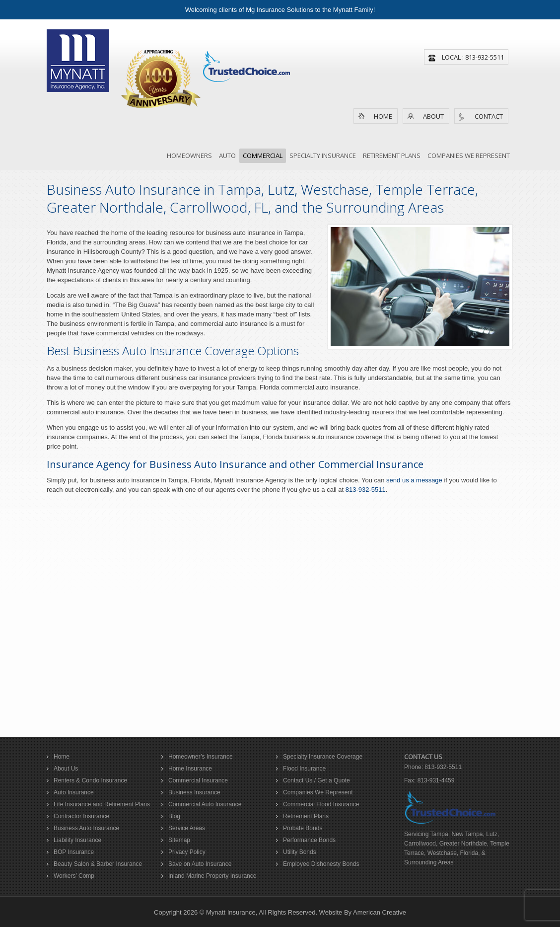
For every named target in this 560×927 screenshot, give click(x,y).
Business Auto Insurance (86, 828)
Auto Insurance (74, 792)
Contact (489, 116)
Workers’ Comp (74, 876)
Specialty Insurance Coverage (323, 757)
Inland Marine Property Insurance (212, 876)
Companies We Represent (318, 792)
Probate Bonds (303, 828)
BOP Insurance (74, 852)
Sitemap (179, 840)
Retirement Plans (306, 816)
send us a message (414, 480)
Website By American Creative (363, 912)
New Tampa (467, 834)
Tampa (439, 834)
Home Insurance (190, 769)
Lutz (492, 834)
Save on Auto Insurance (200, 864)
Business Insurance (194, 792)
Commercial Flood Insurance (321, 804)
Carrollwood (420, 844)
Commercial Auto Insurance (205, 804)
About (433, 116)
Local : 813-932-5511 (473, 57)
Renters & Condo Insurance (90, 780)
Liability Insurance (77, 840)
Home (383, 116)
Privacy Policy (187, 852)
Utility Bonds (300, 852)
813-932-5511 (366, 490)
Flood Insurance (304, 769)
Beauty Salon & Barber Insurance (98, 864)
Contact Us (423, 757)
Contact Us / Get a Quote (316, 780)
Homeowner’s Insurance (201, 757)
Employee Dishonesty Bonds (321, 864)
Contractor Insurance (81, 816)
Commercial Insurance (198, 780)
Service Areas (187, 828)
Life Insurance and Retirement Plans (102, 804)
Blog (174, 816)
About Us (66, 769)
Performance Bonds (309, 840)
